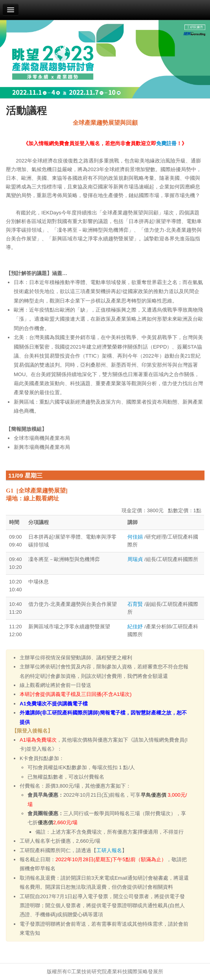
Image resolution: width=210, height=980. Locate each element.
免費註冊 (166, 143)
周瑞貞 (136, 559)
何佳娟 (136, 537)
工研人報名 (109, 850)
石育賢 (136, 604)
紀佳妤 (135, 627)
